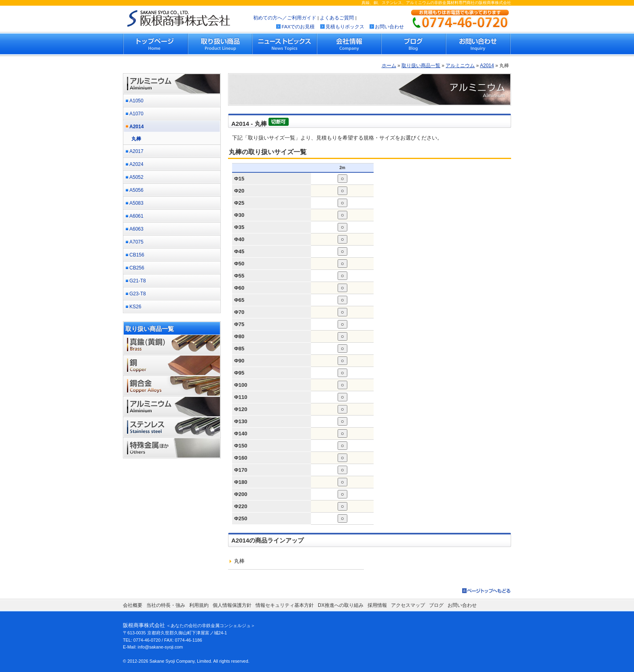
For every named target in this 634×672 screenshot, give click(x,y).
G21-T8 (138, 281)
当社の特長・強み (166, 605)
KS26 (135, 307)
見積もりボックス (345, 26)
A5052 (136, 177)
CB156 (137, 255)
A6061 (136, 216)
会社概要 (133, 605)
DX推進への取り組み (341, 605)
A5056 (136, 190)
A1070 (136, 114)
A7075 (136, 242)
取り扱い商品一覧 (421, 66)
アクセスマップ (408, 605)
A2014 (487, 66)
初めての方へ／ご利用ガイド (285, 18)
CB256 (137, 268)
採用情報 (377, 605)
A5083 (136, 203)
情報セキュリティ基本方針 (285, 605)
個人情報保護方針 (232, 605)
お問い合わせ (389, 26)
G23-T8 (138, 294)
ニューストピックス (285, 44)
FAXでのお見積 (298, 26)
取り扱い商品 (220, 44)
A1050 (136, 101)
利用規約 (199, 605)
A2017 (136, 151)
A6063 (136, 229)
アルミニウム (460, 66)
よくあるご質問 (337, 18)
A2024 (136, 164)
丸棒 (136, 139)
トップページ (156, 44)
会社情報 (349, 44)
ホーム (389, 66)
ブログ (414, 44)
